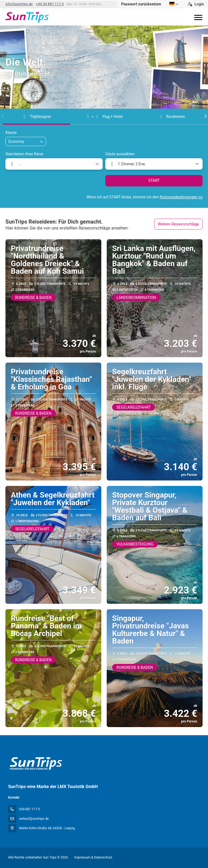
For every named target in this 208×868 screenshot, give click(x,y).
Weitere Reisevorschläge (178, 224)
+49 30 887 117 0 (50, 4)
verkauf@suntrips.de (34, 819)
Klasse (11, 133)
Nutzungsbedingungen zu (181, 197)
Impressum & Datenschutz (93, 857)
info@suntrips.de (19, 4)
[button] (3, 116)
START (154, 180)
